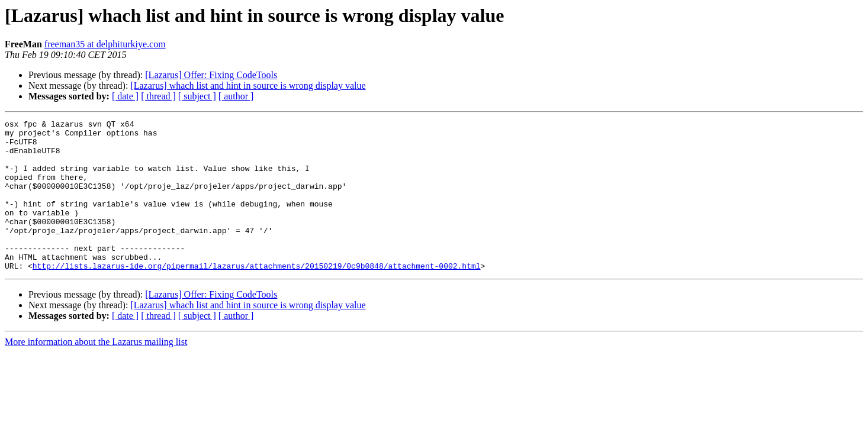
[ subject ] (197, 96)
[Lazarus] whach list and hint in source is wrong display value (248, 85)
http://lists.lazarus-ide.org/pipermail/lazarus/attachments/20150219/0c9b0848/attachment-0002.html (257, 296)
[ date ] (125, 96)
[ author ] (236, 96)
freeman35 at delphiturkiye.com (105, 44)
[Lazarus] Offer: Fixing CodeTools (211, 75)
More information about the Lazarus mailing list (96, 372)
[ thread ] (158, 96)
